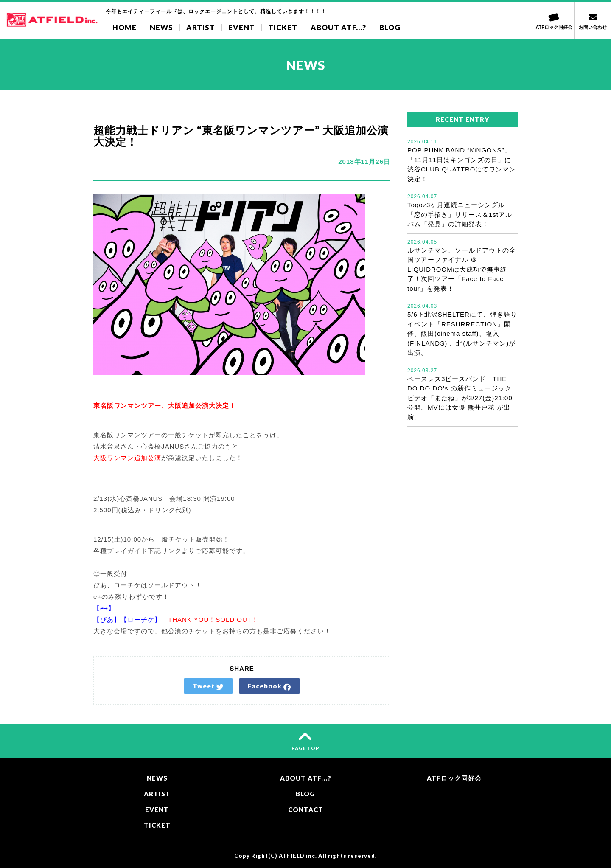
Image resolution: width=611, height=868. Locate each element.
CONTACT (306, 809)
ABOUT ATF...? (338, 27)
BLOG (390, 27)
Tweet (208, 686)
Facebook (269, 686)
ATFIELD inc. (298, 856)
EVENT (242, 27)
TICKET (283, 27)
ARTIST (201, 27)
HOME (125, 27)
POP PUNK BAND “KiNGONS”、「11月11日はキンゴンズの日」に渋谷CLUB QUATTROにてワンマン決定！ (462, 160)
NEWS (161, 27)
